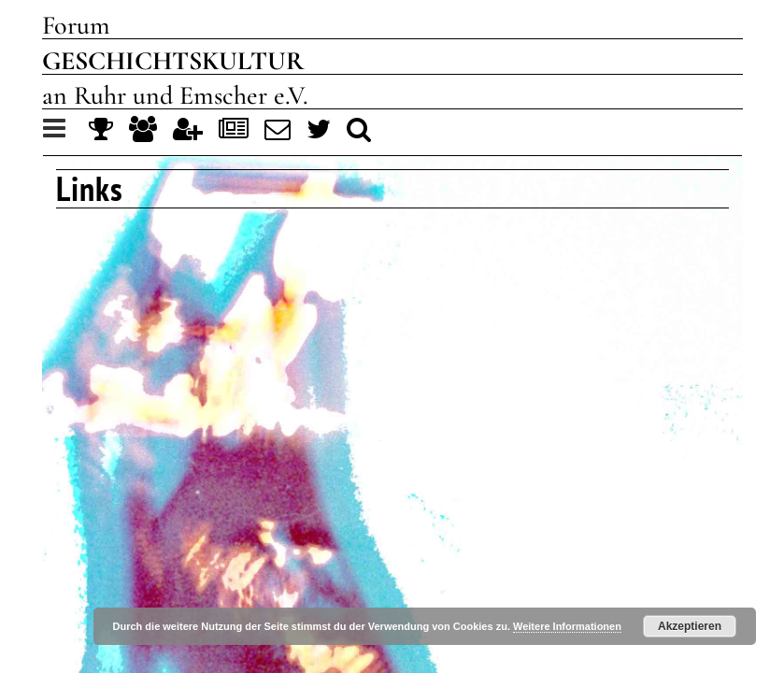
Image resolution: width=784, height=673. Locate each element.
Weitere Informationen (567, 626)
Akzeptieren (690, 626)
